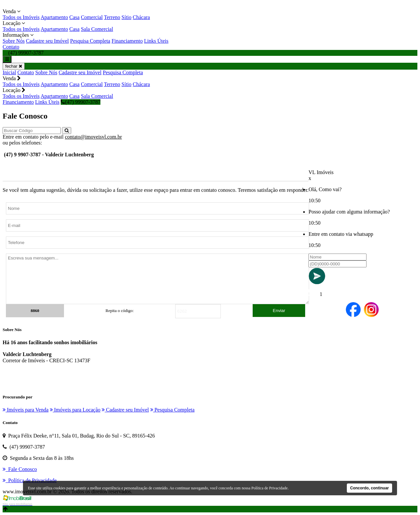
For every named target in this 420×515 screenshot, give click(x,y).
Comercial (92, 17)
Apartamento (54, 17)
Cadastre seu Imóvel (47, 41)
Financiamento (127, 41)
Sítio (126, 17)
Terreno (112, 17)
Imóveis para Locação (75, 410)
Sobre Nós (14, 41)
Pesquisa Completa (90, 41)
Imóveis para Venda (26, 410)
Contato (11, 47)
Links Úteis (156, 41)
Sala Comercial (97, 29)
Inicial (9, 72)
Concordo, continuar (369, 488)
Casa (74, 17)
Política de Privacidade (270, 488)
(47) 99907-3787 (81, 102)
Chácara (141, 17)
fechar (14, 66)
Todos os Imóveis (21, 17)
